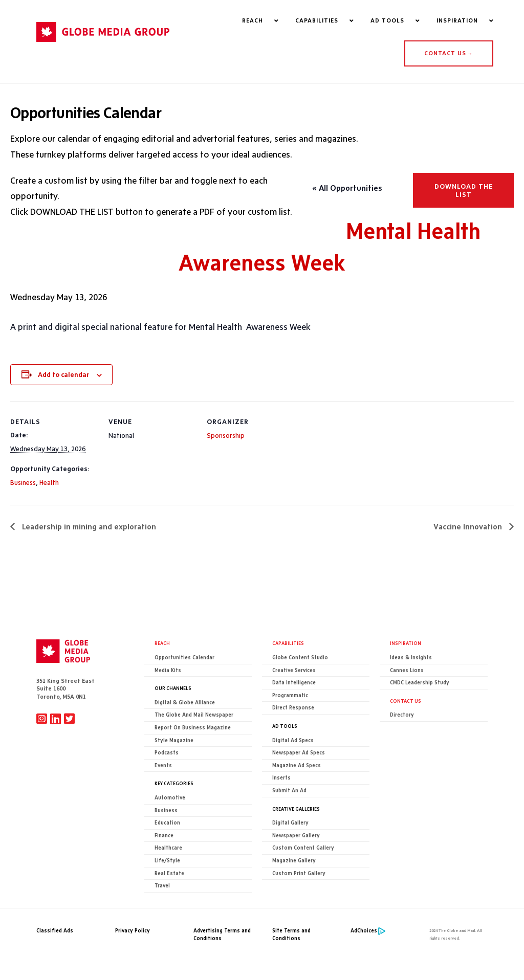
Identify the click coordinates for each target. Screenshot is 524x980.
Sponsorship (226, 435)
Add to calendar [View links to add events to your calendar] (63, 374)
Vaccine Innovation (469, 527)
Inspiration (406, 643)
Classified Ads (55, 931)
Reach (162, 643)
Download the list (464, 190)
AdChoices (364, 931)
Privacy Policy (133, 931)
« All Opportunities (347, 188)
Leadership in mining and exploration (88, 527)
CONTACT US (449, 53)
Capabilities (288, 643)
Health (49, 482)
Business (23, 482)
